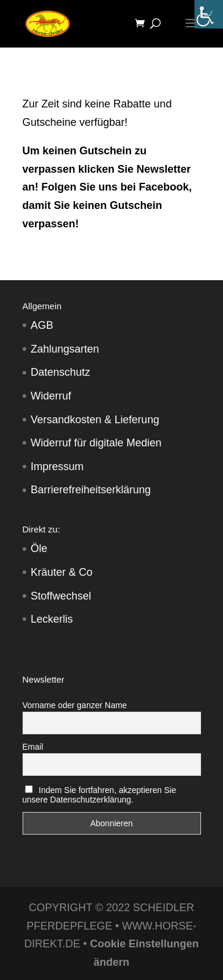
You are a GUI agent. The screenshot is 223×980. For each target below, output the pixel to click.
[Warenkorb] (143, 24)
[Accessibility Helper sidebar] (209, 14)
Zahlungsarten (65, 349)
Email (33, 747)
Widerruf (51, 396)
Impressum (57, 467)
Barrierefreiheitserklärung (91, 490)
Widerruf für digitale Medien (96, 443)
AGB (42, 325)
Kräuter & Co (62, 572)
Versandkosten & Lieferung (95, 420)
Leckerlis (52, 619)
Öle (39, 548)
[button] (21, 959)
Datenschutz (61, 372)
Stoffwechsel (61, 596)
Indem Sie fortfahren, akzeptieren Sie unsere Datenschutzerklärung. (100, 795)
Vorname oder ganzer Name (75, 705)
